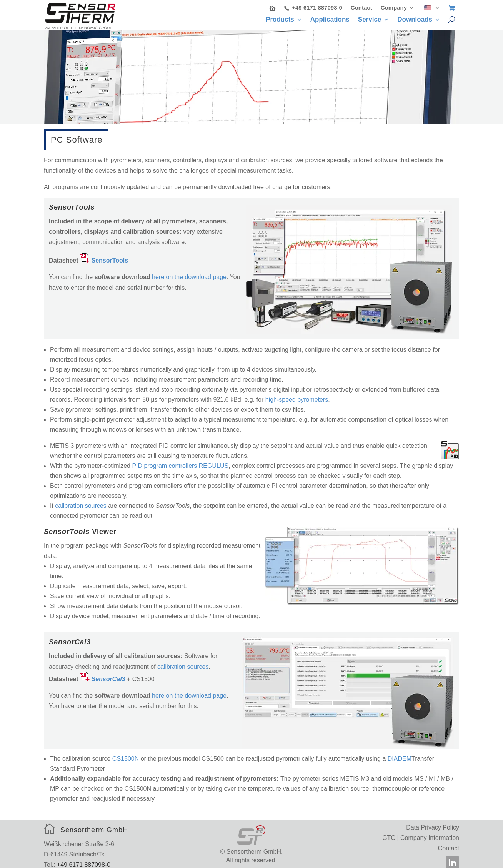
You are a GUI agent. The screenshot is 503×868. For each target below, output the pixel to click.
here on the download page (189, 272)
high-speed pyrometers (297, 395)
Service (370, 20)
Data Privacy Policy (433, 822)
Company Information (430, 833)
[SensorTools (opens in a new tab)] (104, 256)
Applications (330, 20)
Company (394, 8)
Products (280, 20)
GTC (389, 833)
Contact (361, 8)
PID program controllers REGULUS (180, 461)
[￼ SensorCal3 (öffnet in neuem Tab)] (103, 674)
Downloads (415, 20)
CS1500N (126, 754)
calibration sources (81, 501)
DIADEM (400, 754)
